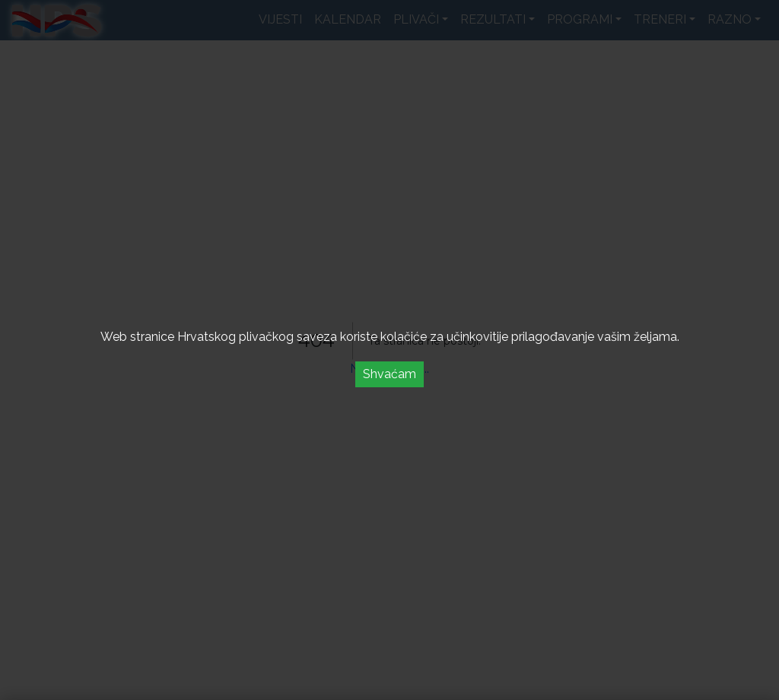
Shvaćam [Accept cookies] (389, 374)
